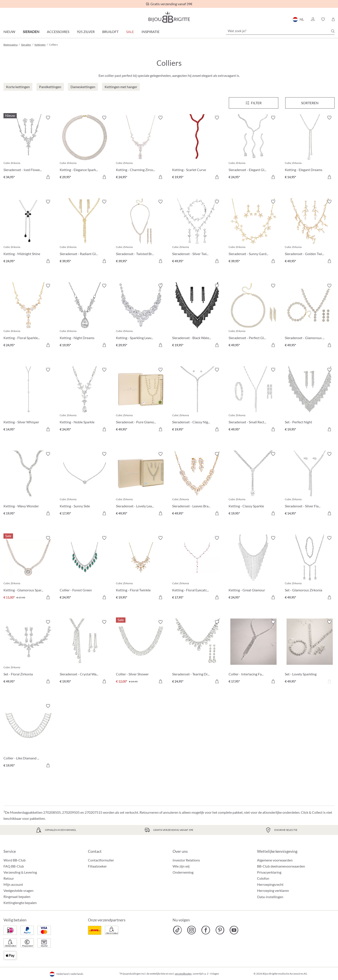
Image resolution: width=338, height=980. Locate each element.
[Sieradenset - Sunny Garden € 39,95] (253, 232)
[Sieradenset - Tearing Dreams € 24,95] (197, 652)
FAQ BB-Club (14, 866)
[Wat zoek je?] (280, 31)
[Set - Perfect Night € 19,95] (310, 400)
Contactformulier (101, 860)
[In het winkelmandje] (48, 177)
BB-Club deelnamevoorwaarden (281, 866)
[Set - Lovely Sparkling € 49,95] (310, 652)
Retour (9, 878)
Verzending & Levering (20, 872)
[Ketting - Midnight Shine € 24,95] (28, 232)
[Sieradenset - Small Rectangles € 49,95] (253, 400)
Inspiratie (151, 32)
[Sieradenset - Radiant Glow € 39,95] (85, 232)
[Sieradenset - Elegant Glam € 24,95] (253, 148)
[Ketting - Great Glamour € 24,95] (253, 568)
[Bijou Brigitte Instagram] (192, 930)
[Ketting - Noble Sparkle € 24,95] (85, 400)
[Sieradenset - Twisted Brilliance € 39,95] (141, 232)
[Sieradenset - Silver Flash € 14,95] (310, 484)
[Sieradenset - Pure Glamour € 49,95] (141, 400)
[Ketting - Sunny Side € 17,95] (85, 484)
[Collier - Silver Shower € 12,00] (141, 652)
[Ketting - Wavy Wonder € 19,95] (28, 484)
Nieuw (9, 32)
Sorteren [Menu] (310, 103)
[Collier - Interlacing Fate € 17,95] (253, 652)
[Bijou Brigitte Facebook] (206, 930)
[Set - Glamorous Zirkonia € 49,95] (310, 568)
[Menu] (253, 103)
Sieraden (31, 32)
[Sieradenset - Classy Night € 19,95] (197, 400)
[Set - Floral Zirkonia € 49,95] (28, 652)
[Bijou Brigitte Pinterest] (220, 930)
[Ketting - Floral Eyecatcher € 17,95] (197, 568)
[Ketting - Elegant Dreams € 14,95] (310, 148)
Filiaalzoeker (97, 866)
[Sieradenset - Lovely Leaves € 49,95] (141, 484)
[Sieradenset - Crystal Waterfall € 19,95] (85, 652)
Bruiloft (110, 32)
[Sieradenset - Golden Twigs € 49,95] (310, 232)
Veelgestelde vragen (18, 890)
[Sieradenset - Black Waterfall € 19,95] (197, 316)
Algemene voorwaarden (275, 860)
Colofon (263, 878)
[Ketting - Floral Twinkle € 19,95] (141, 568)
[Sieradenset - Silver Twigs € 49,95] (197, 232)
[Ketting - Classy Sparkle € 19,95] (253, 484)
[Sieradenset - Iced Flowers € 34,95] (28, 148)
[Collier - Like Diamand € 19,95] (28, 736)
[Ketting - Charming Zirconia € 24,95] (141, 148)
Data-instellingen (270, 897)
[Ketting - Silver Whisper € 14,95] (28, 400)
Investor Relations (186, 860)
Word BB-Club (15, 860)
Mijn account (13, 884)
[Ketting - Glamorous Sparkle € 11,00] (28, 568)
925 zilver (86, 32)
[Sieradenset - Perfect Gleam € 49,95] (253, 316)
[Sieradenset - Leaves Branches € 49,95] (197, 484)
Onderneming (183, 872)
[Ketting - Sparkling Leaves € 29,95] (141, 316)
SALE (130, 32)
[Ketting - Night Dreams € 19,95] (85, 316)
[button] (313, 19)
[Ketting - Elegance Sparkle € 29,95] (85, 148)
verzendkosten (183, 974)
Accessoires (58, 32)
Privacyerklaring (269, 872)
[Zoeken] (333, 31)
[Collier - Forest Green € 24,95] (85, 568)
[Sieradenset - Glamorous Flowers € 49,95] (310, 316)
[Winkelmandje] (333, 19)
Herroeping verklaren (273, 890)
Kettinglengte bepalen (20, 903)
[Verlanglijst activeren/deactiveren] (48, 118)
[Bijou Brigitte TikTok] (177, 930)
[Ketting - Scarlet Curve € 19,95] (197, 148)
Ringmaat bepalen (17, 897)
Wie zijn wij (181, 866)
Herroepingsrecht (270, 884)
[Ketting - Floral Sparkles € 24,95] (28, 316)
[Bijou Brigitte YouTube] (234, 930)
